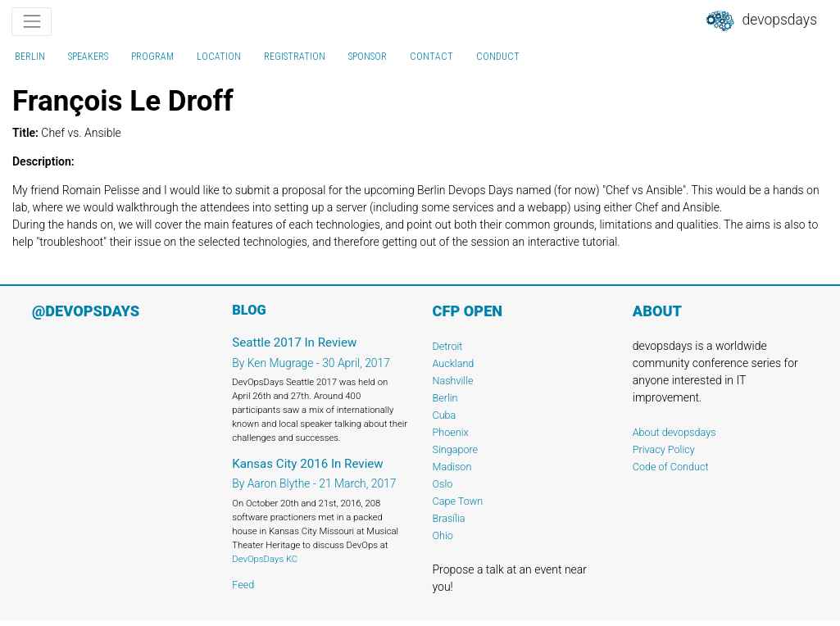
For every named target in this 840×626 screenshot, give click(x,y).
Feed (243, 585)
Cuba (445, 415)
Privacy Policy (664, 449)
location (219, 57)
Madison (452, 467)
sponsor (368, 57)
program (152, 57)
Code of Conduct (671, 467)
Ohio (443, 535)
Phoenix (451, 432)
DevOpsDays (761, 21)
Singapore (456, 449)
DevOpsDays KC (265, 559)
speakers (88, 57)
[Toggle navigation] (32, 22)
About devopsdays (674, 432)
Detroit (448, 346)
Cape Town (458, 501)
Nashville (453, 381)
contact (431, 57)
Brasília (449, 518)
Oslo (443, 484)
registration (295, 57)
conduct (498, 57)
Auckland (454, 363)
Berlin (30, 57)
